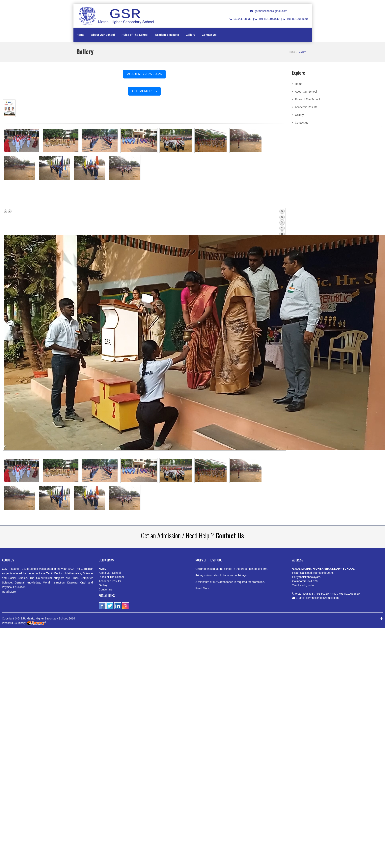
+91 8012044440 (269, 19)
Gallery (190, 35)
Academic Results (167, 35)
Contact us (302, 123)
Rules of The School (135, 35)
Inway (32, 623)
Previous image (6, 211)
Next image (10, 211)
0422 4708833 (242, 19)
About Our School (103, 35)
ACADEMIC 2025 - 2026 (144, 74)
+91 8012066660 (297, 19)
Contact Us (209, 35)
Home (81, 35)
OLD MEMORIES (144, 91)
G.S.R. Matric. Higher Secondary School (42, 618)
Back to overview (282, 222)
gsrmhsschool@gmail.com (271, 11)
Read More (9, 592)
